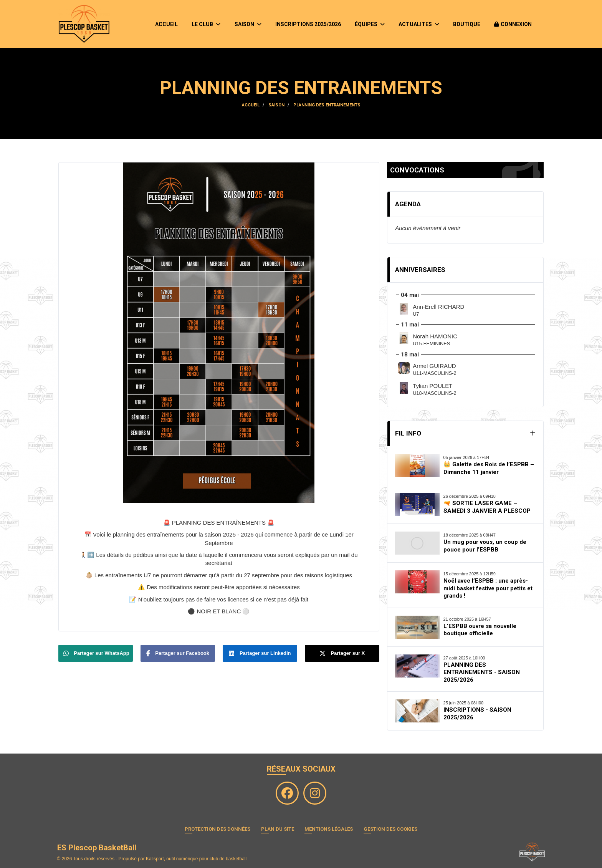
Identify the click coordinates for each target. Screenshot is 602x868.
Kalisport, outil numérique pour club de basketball (196, 859)
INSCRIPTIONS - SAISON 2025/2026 (477, 714)
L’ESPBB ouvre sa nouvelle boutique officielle (480, 630)
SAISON (248, 24)
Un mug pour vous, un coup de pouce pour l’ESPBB (485, 546)
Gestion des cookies (390, 829)
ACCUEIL (166, 24)
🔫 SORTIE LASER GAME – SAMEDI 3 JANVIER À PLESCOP (487, 507)
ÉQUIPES (370, 24)
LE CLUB (206, 24)
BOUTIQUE (467, 24)
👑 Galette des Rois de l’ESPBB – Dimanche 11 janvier (489, 468)
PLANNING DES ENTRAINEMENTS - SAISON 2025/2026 (482, 672)
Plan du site (278, 829)
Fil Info (408, 433)
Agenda (408, 204)
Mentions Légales (329, 829)
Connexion (513, 24)
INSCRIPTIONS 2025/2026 (308, 24)
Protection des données (217, 829)
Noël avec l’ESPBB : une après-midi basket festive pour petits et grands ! (488, 588)
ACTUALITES (419, 24)
